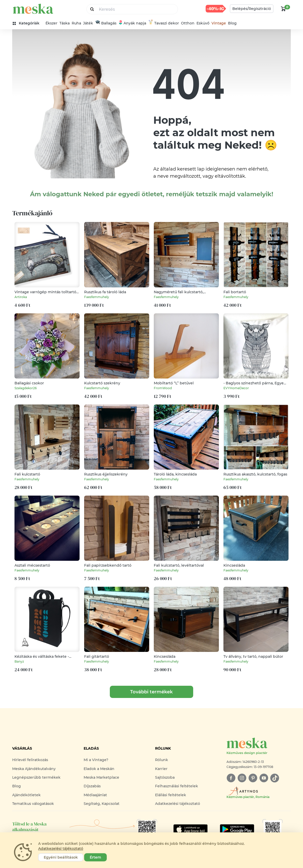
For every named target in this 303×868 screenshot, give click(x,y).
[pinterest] (253, 778)
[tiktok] (275, 778)
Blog (232, 23)
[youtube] (264, 778)
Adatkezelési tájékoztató (178, 804)
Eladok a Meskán (99, 769)
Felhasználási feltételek (177, 786)
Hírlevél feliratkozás (30, 760)
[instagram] (242, 778)
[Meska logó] (259, 746)
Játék (88, 23)
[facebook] (231, 778)
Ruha (76, 23)
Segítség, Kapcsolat (102, 804)
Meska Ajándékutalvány (34, 769)
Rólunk (162, 760)
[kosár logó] (283, 9)
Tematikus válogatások (33, 804)
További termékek (151, 692)
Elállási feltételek (171, 795)
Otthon (188, 23)
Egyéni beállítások (61, 857)
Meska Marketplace (101, 777)
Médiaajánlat (95, 795)
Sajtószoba (165, 777)
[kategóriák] (28, 23)
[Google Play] (191, 829)
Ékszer (51, 23)
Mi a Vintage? (96, 760)
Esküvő (203, 23)
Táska (65, 23)
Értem (95, 857)
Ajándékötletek (26, 795)
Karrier (161, 769)
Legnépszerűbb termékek (36, 777)
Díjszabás (92, 786)
